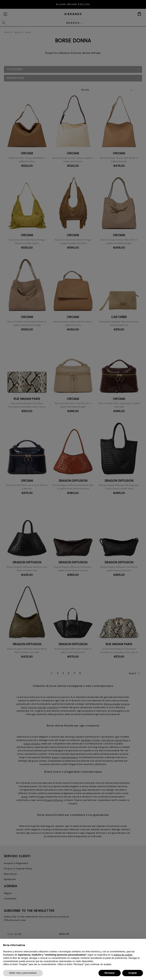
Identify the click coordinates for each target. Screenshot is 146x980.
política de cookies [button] (123, 955)
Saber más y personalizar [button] (23, 973)
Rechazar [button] (110, 973)
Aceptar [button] (133, 973)
